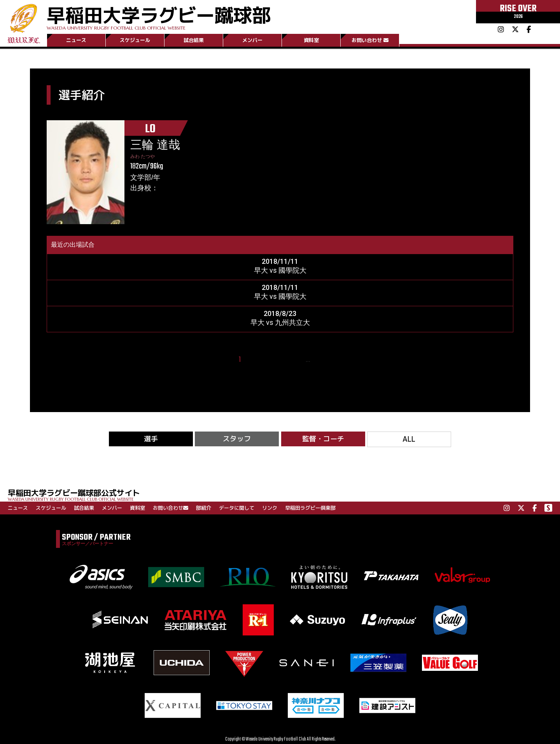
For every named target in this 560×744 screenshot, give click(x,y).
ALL (409, 439)
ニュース (76, 40)
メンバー (252, 40)
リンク (270, 508)
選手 (151, 439)
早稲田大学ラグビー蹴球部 (159, 16)
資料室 (311, 40)
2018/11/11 (280, 261)
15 (319, 360)
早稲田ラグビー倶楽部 (310, 508)
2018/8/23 (280, 313)
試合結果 (194, 40)
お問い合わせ (370, 40)
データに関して (237, 508)
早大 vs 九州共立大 (280, 322)
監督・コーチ (323, 439)
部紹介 (204, 508)
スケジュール (135, 40)
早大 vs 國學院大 (280, 270)
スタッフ (237, 439)
